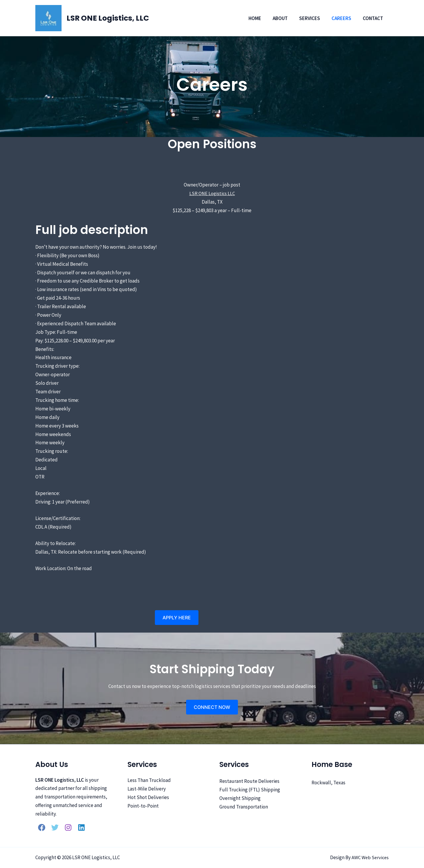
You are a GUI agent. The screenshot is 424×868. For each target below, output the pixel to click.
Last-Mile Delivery (147, 789)
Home (261, 18)
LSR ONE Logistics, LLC (108, 18)
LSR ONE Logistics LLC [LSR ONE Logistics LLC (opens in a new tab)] (212, 193)
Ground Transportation (244, 806)
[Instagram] (68, 827)
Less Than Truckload (149, 780)
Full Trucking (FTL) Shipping (250, 789)
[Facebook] (42, 827)
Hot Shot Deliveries (148, 797)
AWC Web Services (370, 857)
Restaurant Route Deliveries (249, 781)
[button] (177, 618)
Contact (374, 18)
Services (313, 18)
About (285, 18)
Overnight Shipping (240, 798)
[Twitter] (55, 827)
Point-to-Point (143, 806)
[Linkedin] (81, 827)
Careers (343, 18)
